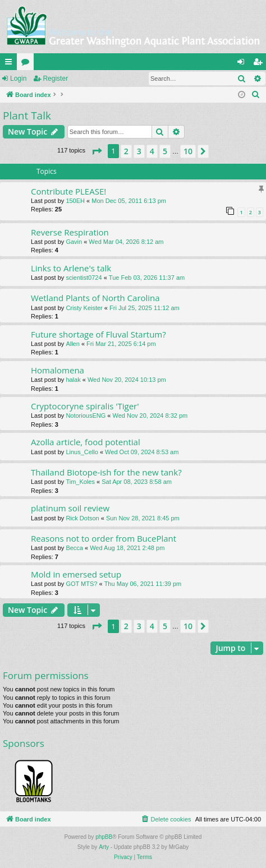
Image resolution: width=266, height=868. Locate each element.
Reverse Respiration (70, 232)
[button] (97, 151)
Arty (104, 847)
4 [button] (152, 151)
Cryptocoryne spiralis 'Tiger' (85, 406)
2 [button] (126, 151)
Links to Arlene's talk (71, 268)
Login (18, 79)
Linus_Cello (82, 452)
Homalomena (58, 370)
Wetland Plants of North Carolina (95, 298)
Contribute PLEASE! (68, 191)
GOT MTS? (81, 584)
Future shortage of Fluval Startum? (98, 334)
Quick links (11, 64)
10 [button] (188, 151)
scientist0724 (84, 278)
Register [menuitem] (260, 64)
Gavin (74, 242)
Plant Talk (27, 116)
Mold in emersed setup (76, 574)
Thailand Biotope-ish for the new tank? (106, 472)
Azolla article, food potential (86, 442)
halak (73, 380)
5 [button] (165, 151)
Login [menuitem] (243, 64)
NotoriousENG (86, 415)
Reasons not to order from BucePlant (104, 538)
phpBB (104, 837)
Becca (74, 548)
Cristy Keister (84, 308)
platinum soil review (70, 508)
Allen (72, 344)
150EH (75, 201)
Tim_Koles (80, 482)
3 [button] (139, 151)
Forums (27, 64)
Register (55, 79)
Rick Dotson (82, 518)
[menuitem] (256, 95)
